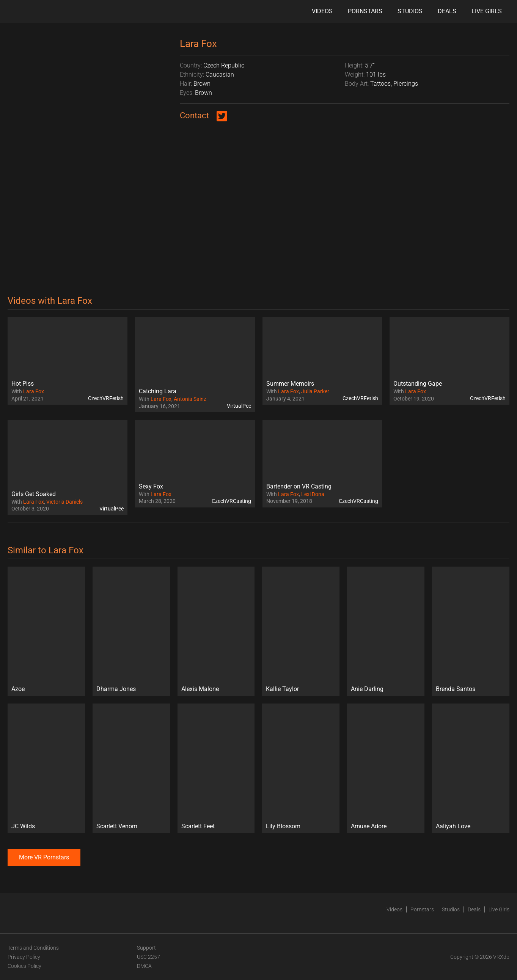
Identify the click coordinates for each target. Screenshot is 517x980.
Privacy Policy (24, 957)
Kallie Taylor (282, 689)
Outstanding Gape (418, 384)
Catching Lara (158, 391)
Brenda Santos (456, 689)
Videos (322, 11)
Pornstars (365, 11)
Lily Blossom (283, 826)
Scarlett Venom (117, 826)
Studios (410, 11)
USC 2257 (148, 957)
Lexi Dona (313, 494)
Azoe (18, 689)
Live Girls (487, 11)
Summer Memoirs (290, 384)
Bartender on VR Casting (299, 486)
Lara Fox (34, 391)
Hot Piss (23, 384)
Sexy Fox (151, 486)
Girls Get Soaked (34, 494)
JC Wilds (23, 826)
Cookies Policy (24, 966)
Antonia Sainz (190, 399)
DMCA (144, 966)
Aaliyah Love (453, 826)
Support (146, 948)
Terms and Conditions (33, 948)
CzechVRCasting (231, 501)
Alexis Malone (200, 689)
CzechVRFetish (106, 398)
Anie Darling (367, 689)
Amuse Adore (369, 826)
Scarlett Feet (198, 826)
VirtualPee (239, 406)
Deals (447, 11)
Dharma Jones (116, 689)
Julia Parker (315, 391)
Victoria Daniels (64, 502)
